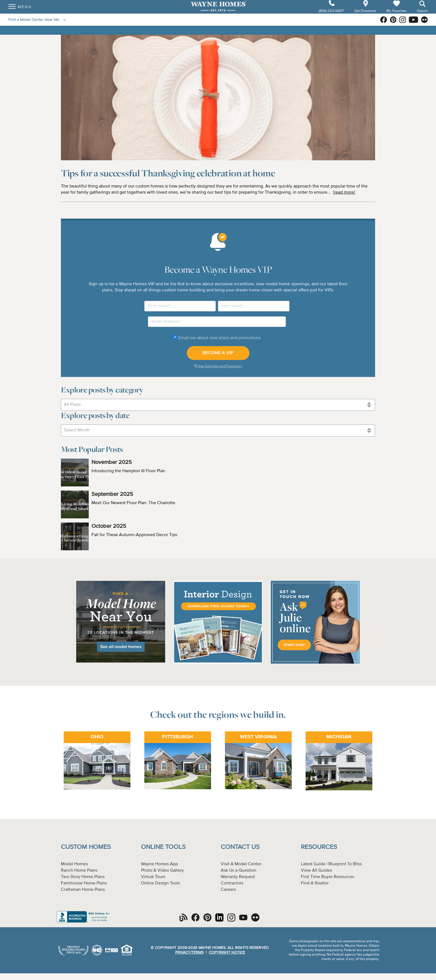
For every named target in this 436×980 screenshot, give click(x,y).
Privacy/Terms (189, 952)
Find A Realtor (315, 883)
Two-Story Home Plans (83, 877)
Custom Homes (86, 847)
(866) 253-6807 (332, 16)
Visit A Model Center (241, 864)
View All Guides (316, 871)
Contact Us (240, 847)
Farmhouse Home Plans (84, 883)
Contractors (232, 883)
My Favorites (396, 15)
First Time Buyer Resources (327, 877)
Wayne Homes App (159, 864)
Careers (228, 890)
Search (422, 16)
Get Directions (366, 16)
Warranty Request (238, 877)
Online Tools (163, 847)
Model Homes (74, 864)
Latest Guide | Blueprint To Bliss (331, 864)
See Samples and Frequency (218, 366)
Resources (319, 847)
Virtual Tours (153, 877)
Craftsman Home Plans (83, 890)
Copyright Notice (227, 952)
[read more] (344, 192)
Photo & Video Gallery (162, 871)
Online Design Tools (160, 883)
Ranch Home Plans (79, 871)
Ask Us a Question (239, 871)
